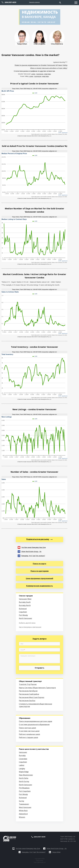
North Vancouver (26, 618)
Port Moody (23, 615)
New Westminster (26, 775)
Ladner (22, 765)
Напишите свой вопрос (28, 656)
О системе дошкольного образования (34, 724)
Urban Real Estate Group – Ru (30, 551)
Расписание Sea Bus (27, 701)
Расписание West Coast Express (32, 697)
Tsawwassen (24, 804)
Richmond (23, 609)
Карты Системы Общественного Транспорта (37, 688)
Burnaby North (25, 605)
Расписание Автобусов (28, 691)
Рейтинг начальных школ (29, 734)
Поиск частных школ (27, 728)
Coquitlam (23, 612)
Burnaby (22, 755)
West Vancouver (25, 807)
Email (23, 650)
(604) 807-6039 (10, 2)
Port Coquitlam (25, 791)
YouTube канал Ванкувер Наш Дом (32, 547)
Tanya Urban (55, 852)
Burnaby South (25, 602)
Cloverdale (23, 759)
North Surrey (24, 781)
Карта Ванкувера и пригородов (30, 627)
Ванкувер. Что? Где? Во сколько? (31, 556)
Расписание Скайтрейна (29, 694)
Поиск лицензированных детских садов (35, 721)
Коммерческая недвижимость (39, 586)
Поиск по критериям (40, 571)
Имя (22, 644)
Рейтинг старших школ (28, 737)
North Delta (24, 778)
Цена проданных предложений (40, 578)
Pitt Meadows (24, 788)
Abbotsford (23, 814)
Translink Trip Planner (28, 684)
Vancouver (23, 752)
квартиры (48, 74)
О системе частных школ (29, 731)
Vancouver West (25, 599)
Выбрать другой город (27, 623)
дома (33, 74)
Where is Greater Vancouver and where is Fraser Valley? (49, 68)
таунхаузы (40, 74)
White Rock (23, 811)
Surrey (21, 801)
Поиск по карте (39, 564)
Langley (22, 768)
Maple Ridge (24, 772)
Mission (22, 817)
